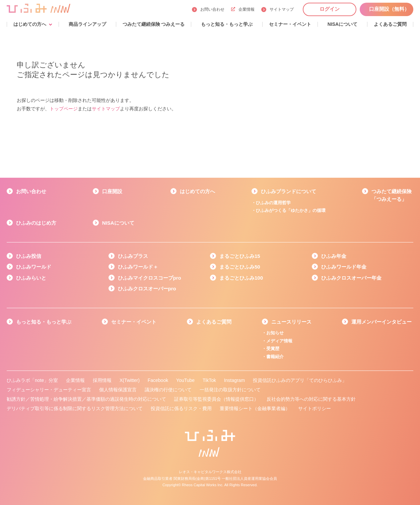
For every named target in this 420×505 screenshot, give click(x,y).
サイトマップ (282, 9)
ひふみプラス (133, 256)
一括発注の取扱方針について (230, 390)
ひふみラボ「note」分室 (32, 380)
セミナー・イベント (134, 322)
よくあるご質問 (214, 322)
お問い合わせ (212, 9)
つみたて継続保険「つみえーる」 (392, 195)
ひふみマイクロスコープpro (150, 278)
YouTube (185, 380)
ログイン (330, 9)
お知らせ (275, 333)
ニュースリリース (291, 322)
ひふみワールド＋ (138, 267)
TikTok (209, 380)
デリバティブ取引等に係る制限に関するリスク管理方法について (75, 408)
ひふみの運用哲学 (273, 203)
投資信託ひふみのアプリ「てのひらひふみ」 (300, 380)
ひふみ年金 (334, 256)
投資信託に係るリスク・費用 (181, 408)
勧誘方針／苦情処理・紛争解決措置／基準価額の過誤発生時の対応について (86, 399)
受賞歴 (273, 349)
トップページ (64, 109)
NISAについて (118, 223)
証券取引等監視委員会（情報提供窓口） (216, 399)
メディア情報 (279, 341)
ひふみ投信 (29, 256)
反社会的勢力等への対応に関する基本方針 (311, 399)
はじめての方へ (197, 191)
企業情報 (243, 9)
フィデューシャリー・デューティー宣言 (49, 390)
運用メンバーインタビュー (381, 322)
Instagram (234, 380)
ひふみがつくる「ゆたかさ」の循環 (291, 210)
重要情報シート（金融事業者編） (255, 408)
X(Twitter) (130, 380)
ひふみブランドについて (289, 191)
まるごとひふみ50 (240, 267)
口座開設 (112, 191)
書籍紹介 (275, 357)
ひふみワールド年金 (344, 267)
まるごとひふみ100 (241, 278)
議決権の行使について (168, 390)
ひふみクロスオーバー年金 (351, 278)
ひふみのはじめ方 (36, 223)
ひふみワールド (34, 267)
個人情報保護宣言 (118, 390)
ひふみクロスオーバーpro (147, 289)
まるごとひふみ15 (240, 256)
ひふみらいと (31, 278)
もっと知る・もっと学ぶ (44, 322)
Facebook (158, 380)
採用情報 (102, 380)
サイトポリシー (314, 408)
